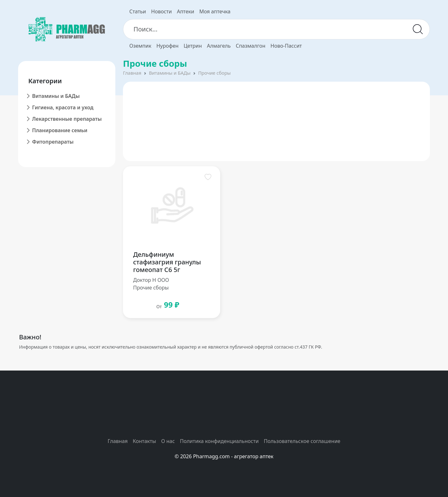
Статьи (138, 11)
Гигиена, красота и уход (63, 107)
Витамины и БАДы (56, 96)
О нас (168, 441)
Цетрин (193, 46)
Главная (132, 73)
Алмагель (219, 46)
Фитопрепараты (53, 142)
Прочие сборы (215, 73)
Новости (162, 11)
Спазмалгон (251, 46)
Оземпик (140, 46)
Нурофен (167, 46)
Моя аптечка (215, 11)
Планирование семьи (60, 130)
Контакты (144, 441)
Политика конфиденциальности (219, 441)
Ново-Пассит (286, 46)
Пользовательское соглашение (302, 441)
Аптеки (186, 11)
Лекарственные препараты (67, 119)
